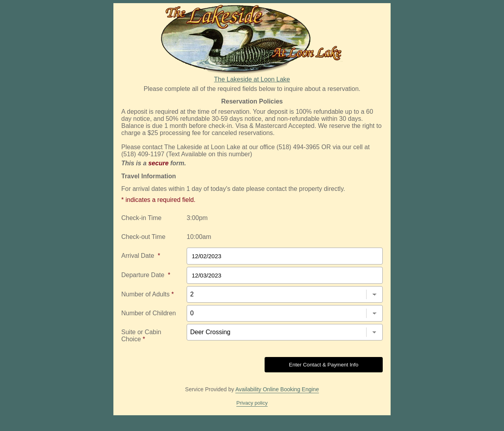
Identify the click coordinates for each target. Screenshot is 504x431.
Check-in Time (141, 218)
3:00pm (197, 218)
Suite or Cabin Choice (141, 336)
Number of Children (149, 313)
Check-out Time (143, 237)
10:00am (199, 237)
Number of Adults (147, 294)
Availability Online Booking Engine (277, 389)
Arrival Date (141, 256)
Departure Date (146, 275)
